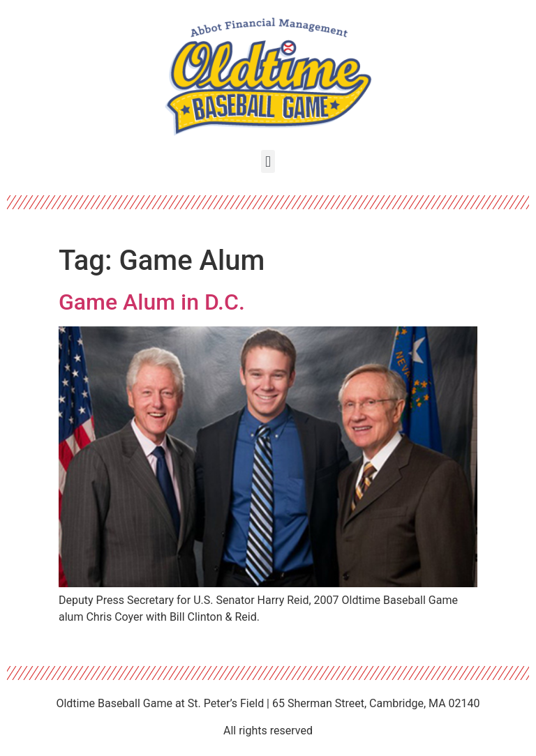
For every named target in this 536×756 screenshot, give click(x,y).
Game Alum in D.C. (152, 302)
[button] (268, 161)
